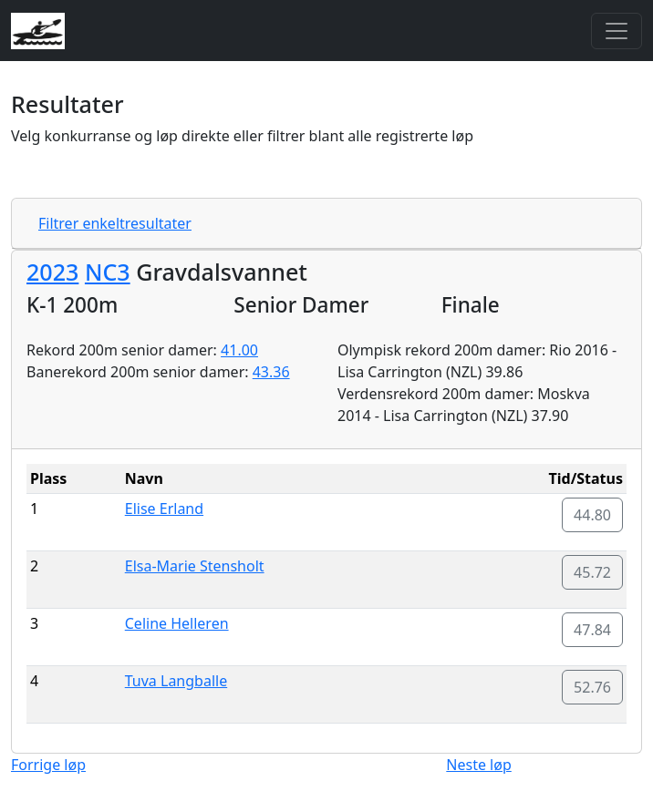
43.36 (271, 372)
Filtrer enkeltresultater (115, 223)
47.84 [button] (592, 630)
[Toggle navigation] (617, 31)
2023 (52, 272)
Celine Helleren (177, 623)
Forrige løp (48, 765)
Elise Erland (164, 509)
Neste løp (478, 765)
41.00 (239, 350)
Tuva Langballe (176, 681)
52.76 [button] (592, 687)
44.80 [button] (592, 515)
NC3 (108, 272)
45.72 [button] (592, 572)
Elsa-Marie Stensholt (195, 566)
